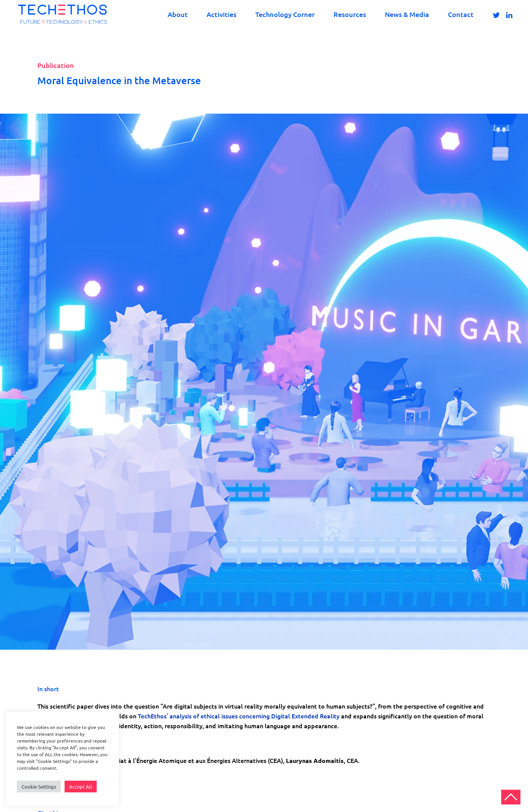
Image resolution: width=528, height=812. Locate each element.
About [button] (178, 14)
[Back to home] (62, 14)
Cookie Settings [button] (39, 787)
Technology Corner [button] (285, 14)
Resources (350, 14)
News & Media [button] (407, 14)
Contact (461, 14)
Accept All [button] (81, 787)
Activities (222, 14)
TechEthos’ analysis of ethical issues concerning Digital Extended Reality (239, 716)
